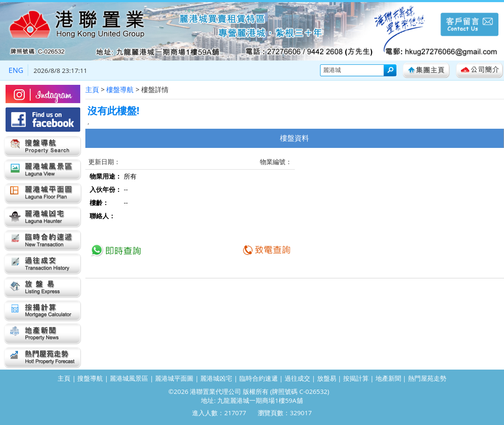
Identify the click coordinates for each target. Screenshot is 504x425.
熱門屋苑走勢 (427, 378)
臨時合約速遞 (259, 378)
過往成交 (297, 378)
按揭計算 (356, 378)
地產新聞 (388, 378)
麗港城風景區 (129, 378)
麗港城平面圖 (174, 378)
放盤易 (327, 378)
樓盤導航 (120, 90)
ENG (16, 70)
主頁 (92, 90)
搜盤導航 (90, 378)
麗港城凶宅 (216, 378)
